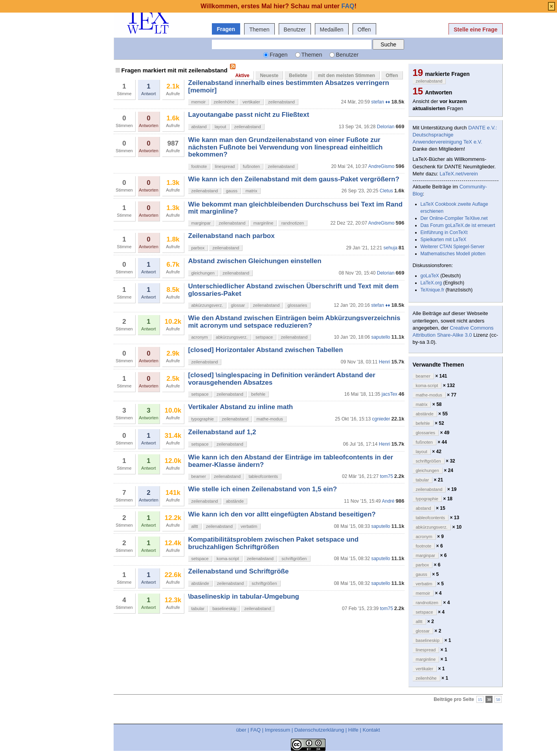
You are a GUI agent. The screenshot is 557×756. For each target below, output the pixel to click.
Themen (259, 30)
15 (480, 699)
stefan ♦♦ (381, 102)
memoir (199, 102)
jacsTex (390, 394)
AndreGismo (381, 166)
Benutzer (295, 30)
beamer (199, 476)
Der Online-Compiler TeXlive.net (454, 218)
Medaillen (332, 30)
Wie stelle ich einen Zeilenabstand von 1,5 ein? (263, 489)
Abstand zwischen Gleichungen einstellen (255, 261)
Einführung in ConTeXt (444, 232)
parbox (198, 248)
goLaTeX (430, 276)
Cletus (386, 191)
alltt (195, 526)
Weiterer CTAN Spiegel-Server (453, 247)
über (241, 730)
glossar (238, 305)
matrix (251, 191)
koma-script (228, 559)
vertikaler (251, 102)
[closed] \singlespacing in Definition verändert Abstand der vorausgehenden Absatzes (282, 379)
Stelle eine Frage (475, 30)
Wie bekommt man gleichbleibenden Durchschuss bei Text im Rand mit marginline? (296, 208)
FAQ (256, 730)
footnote (199, 166)
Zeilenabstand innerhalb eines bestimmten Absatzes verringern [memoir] (289, 86)
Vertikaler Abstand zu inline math (241, 407)
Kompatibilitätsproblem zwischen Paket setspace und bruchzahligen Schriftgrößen (274, 543)
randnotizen (293, 223)
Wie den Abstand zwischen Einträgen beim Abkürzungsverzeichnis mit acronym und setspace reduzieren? (294, 322)
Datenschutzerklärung (319, 730)
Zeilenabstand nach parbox (232, 236)
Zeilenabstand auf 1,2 (222, 432)
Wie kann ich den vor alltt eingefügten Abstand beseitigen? (282, 514)
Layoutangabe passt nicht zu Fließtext (249, 115)
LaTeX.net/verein (459, 174)
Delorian (386, 127)
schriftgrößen (294, 559)
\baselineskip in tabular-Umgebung (244, 597)
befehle (258, 394)
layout (220, 127)
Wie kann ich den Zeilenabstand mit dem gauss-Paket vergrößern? (294, 179)
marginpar (201, 223)
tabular (198, 608)
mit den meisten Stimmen (347, 76)
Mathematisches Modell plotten (453, 254)
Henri (385, 362)
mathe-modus (270, 419)
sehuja (390, 248)
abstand (199, 127)
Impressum (278, 730)
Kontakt (371, 730)
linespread (225, 166)
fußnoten (251, 166)
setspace (264, 337)
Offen (364, 30)
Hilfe (353, 730)
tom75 (386, 476)
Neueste (269, 76)
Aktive (242, 76)
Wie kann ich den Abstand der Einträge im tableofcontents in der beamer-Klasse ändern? (291, 461)
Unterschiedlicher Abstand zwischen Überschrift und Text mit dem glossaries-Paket (294, 290)
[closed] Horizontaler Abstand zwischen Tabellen (266, 350)
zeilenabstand (281, 102)
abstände (235, 501)
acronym (200, 337)
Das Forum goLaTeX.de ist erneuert (458, 225)
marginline (264, 223)
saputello (381, 337)
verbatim (249, 526)
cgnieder (381, 419)
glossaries (298, 305)
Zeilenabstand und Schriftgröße (239, 571)
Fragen (226, 29)
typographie (203, 419)
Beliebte (298, 76)
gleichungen (203, 273)
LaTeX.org (431, 283)
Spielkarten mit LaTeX (444, 240)
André (388, 501)
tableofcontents (263, 476)
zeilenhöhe (224, 102)
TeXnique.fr (433, 290)
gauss (232, 191)
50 (498, 699)
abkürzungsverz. (207, 305)
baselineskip (224, 608)
